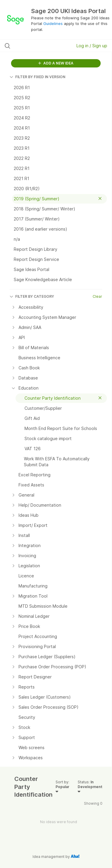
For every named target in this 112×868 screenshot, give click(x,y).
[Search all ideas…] (36, 46)
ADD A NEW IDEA (56, 63)
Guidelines (53, 23)
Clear (97, 296)
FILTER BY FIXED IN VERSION (37, 77)
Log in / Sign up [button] (92, 46)
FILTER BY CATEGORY (32, 296)
